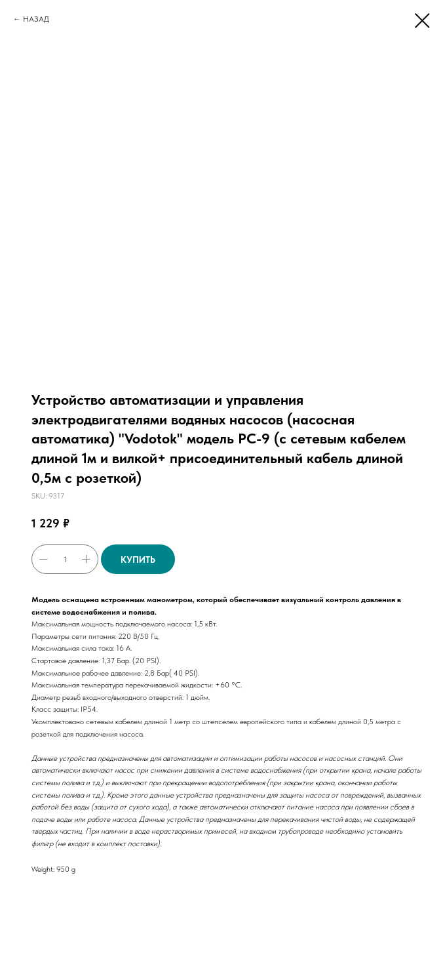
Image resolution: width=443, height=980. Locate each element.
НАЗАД (36, 19)
